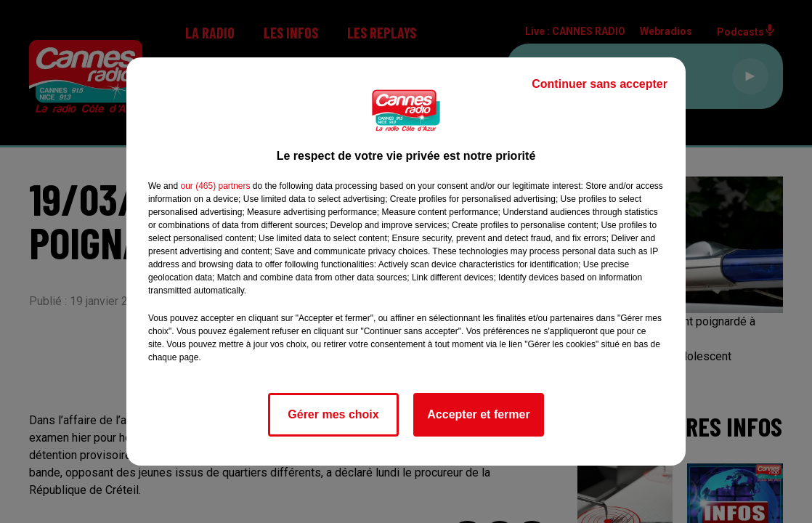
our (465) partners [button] (215, 186)
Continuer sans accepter (600, 84)
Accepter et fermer (478, 414)
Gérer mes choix (333, 414)
